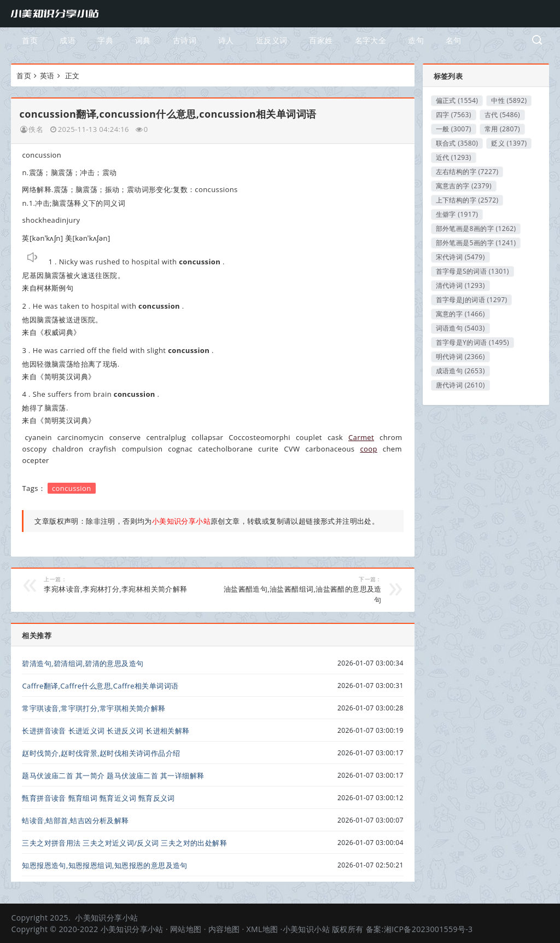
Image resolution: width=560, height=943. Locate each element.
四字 (454, 115)
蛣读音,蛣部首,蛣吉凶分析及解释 (75, 820)
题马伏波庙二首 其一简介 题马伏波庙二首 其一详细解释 (113, 776)
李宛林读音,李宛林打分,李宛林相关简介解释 (124, 585)
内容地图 (224, 929)
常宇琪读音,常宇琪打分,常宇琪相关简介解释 (94, 708)
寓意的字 (460, 314)
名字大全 (371, 40)
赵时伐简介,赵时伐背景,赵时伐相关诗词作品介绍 (101, 753)
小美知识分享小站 (106, 918)
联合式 (457, 143)
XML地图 (262, 929)
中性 (509, 100)
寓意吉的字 (464, 186)
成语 (68, 40)
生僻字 (457, 214)
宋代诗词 (460, 257)
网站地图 (186, 929)
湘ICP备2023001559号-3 (428, 929)
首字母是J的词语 (472, 300)
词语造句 (460, 328)
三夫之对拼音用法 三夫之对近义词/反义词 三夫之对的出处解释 (124, 843)
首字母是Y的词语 (472, 342)
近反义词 (272, 40)
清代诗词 (460, 285)
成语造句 (460, 371)
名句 (454, 40)
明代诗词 (460, 357)
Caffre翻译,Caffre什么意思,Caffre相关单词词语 (100, 686)
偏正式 (457, 100)
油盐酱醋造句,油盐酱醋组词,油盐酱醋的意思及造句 (302, 590)
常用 (502, 129)
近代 (454, 157)
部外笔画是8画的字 (476, 228)
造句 (416, 40)
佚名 (36, 129)
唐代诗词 (460, 385)
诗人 (226, 40)
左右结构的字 (467, 172)
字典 (105, 40)
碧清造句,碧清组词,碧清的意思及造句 (83, 663)
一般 (454, 129)
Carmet (361, 437)
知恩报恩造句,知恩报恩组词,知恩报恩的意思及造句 (104, 865)
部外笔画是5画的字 (476, 243)
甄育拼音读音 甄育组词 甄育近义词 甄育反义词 (98, 798)
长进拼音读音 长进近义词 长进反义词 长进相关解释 (106, 731)
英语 (47, 76)
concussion (72, 488)
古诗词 (185, 40)
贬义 (509, 143)
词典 (143, 40)
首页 (30, 40)
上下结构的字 (467, 200)
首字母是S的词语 (472, 271)
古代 (502, 115)
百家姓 (321, 40)
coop (368, 449)
